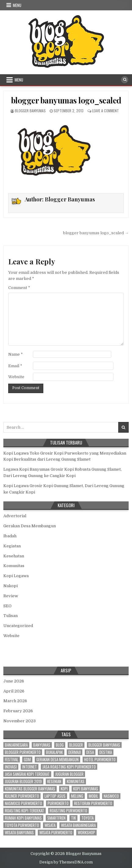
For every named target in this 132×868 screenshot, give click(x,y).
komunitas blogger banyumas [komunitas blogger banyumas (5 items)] (30, 789)
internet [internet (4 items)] (30, 767)
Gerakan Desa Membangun (30, 526)
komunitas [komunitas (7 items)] (76, 781)
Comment (19, 288)
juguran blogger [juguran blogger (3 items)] (69, 774)
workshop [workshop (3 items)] (86, 833)
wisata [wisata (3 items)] (50, 825)
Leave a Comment (105, 111)
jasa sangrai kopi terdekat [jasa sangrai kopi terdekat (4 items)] (27, 774)
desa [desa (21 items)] (90, 752)
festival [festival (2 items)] (12, 760)
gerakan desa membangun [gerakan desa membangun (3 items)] (57, 760)
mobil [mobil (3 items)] (93, 796)
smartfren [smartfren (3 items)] (56, 818)
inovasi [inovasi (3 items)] (11, 767)
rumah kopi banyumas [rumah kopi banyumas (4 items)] (23, 818)
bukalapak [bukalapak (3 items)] (54, 752)
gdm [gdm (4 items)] (27, 760)
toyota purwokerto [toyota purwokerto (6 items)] (22, 825)
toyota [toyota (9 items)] (87, 818)
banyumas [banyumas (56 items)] (42, 745)
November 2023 (20, 721)
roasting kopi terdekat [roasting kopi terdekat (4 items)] (25, 811)
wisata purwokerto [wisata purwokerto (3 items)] (56, 833)
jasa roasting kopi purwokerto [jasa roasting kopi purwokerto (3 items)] (69, 767)
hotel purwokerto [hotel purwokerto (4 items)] (100, 760)
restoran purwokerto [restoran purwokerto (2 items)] (93, 803)
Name (16, 354)
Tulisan (11, 616)
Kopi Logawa (16, 576)
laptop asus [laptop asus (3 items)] (55, 796)
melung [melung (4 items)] (77, 796)
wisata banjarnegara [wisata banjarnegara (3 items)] (78, 825)
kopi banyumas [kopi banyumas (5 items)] (86, 789)
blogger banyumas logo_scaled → (96, 233)
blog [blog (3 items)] (60, 745)
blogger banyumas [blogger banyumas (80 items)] (104, 745)
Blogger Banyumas (30, 111)
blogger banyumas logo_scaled (66, 100)
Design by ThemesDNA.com (66, 862)
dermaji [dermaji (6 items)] (75, 752)
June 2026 (14, 681)
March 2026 (15, 701)
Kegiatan (12, 546)
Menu (17, 5)
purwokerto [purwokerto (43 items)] (58, 803)
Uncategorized (18, 626)
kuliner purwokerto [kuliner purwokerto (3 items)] (22, 796)
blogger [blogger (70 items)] (76, 745)
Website (16, 377)
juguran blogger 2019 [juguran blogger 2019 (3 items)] (23, 781)
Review (11, 596)
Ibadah (10, 536)
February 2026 (18, 711)
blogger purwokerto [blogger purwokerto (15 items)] (23, 752)
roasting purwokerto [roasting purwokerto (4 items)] (68, 811)
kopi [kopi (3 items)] (64, 789)
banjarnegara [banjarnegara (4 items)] (16, 745)
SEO (7, 606)
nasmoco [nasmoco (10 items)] (111, 796)
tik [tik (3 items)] (73, 818)
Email (15, 366)
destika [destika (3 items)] (106, 752)
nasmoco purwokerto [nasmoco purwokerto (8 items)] (23, 803)
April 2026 (14, 691)
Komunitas (14, 566)
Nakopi (11, 586)
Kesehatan (14, 556)
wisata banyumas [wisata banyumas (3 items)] (19, 833)
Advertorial (15, 516)
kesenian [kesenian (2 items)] (54, 781)
